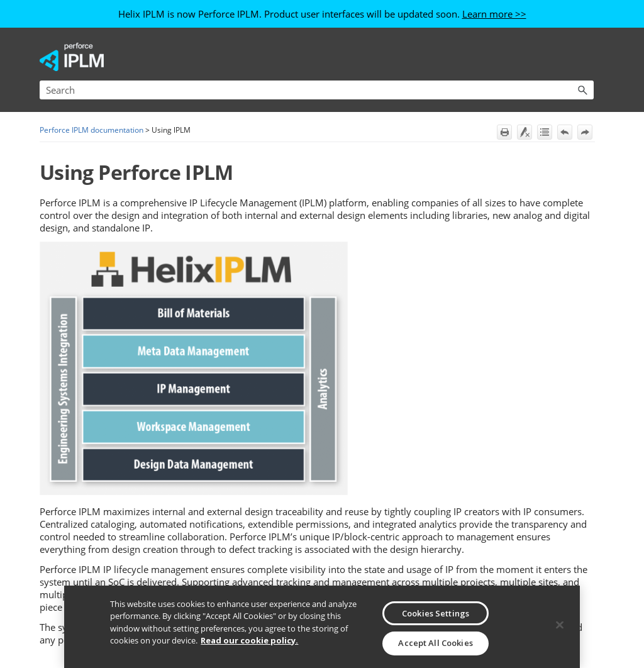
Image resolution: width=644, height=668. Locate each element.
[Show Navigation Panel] (587, 57)
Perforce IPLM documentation (92, 130)
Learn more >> (494, 14)
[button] (582, 90)
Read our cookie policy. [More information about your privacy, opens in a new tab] (249, 640)
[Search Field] (317, 90)
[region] (322, 627)
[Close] (560, 625)
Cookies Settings (436, 613)
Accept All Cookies (435, 643)
